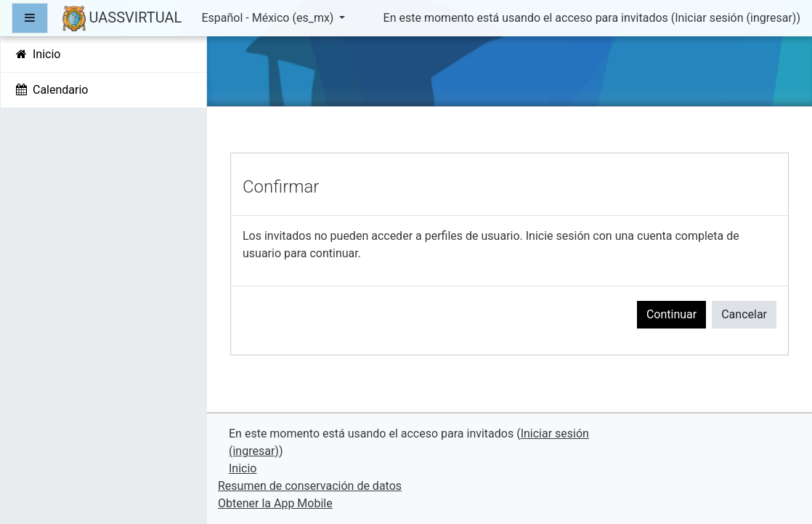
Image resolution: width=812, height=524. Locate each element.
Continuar (671, 314)
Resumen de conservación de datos (310, 486)
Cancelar (744, 314)
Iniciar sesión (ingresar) (735, 18)
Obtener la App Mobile (275, 503)
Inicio (243, 468)
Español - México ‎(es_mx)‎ (269, 18)
